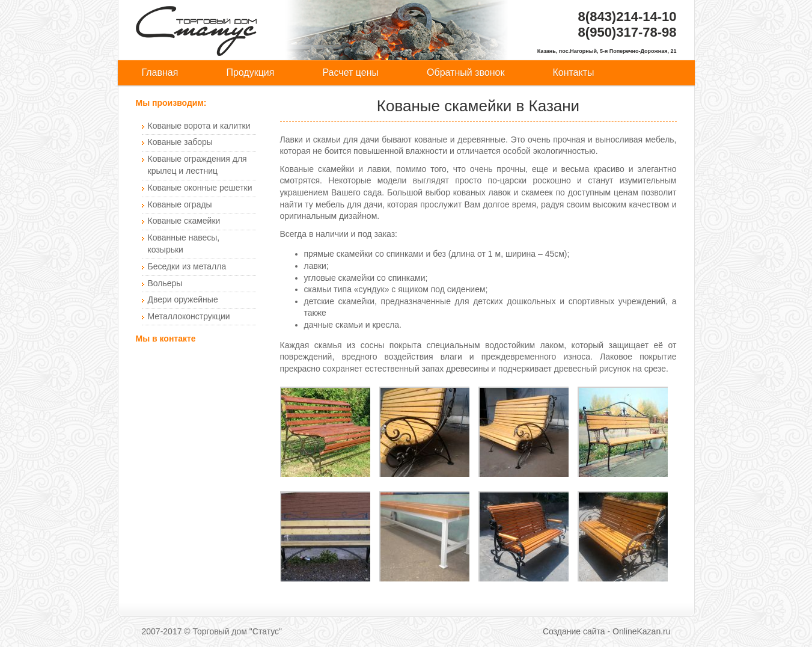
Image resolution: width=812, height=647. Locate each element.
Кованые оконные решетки (200, 188)
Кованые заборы (180, 142)
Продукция (250, 72)
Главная (160, 72)
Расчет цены (350, 72)
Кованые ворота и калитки (199, 126)
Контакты (573, 72)
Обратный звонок (466, 72)
